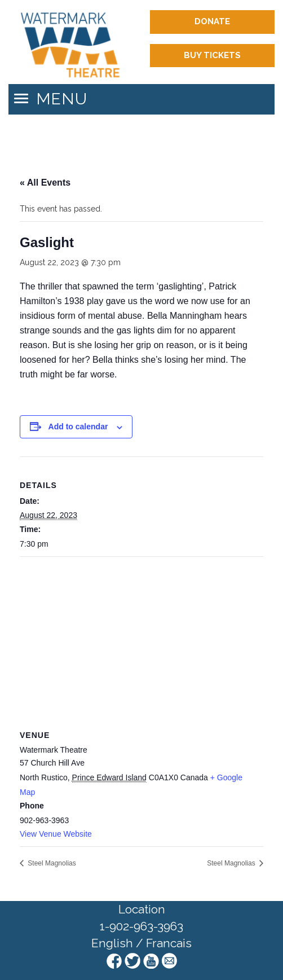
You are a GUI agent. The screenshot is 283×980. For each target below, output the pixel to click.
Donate (212, 21)
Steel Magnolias (51, 863)
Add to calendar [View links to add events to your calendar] (78, 427)
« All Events (45, 183)
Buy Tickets (212, 55)
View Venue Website (56, 834)
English (112, 943)
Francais (169, 943)
